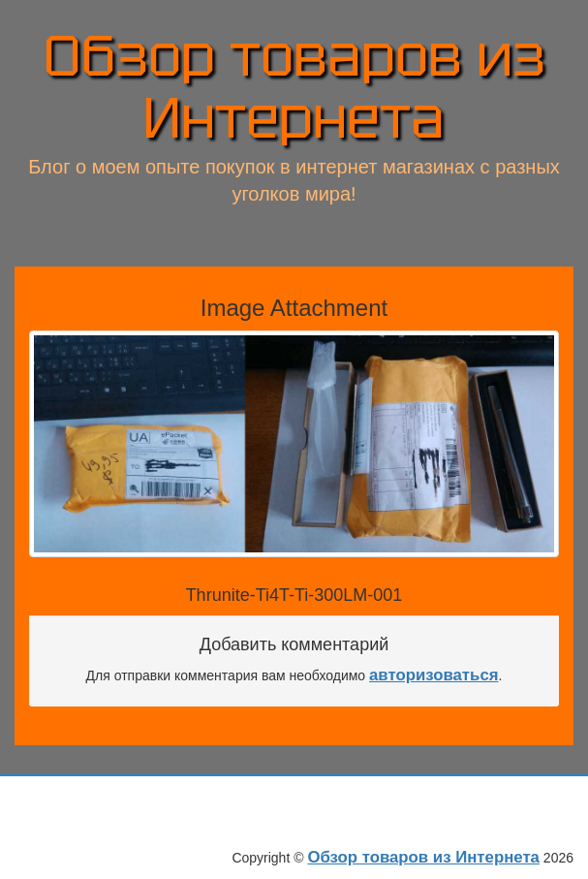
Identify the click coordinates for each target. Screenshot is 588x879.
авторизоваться (434, 675)
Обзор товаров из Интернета (294, 88)
